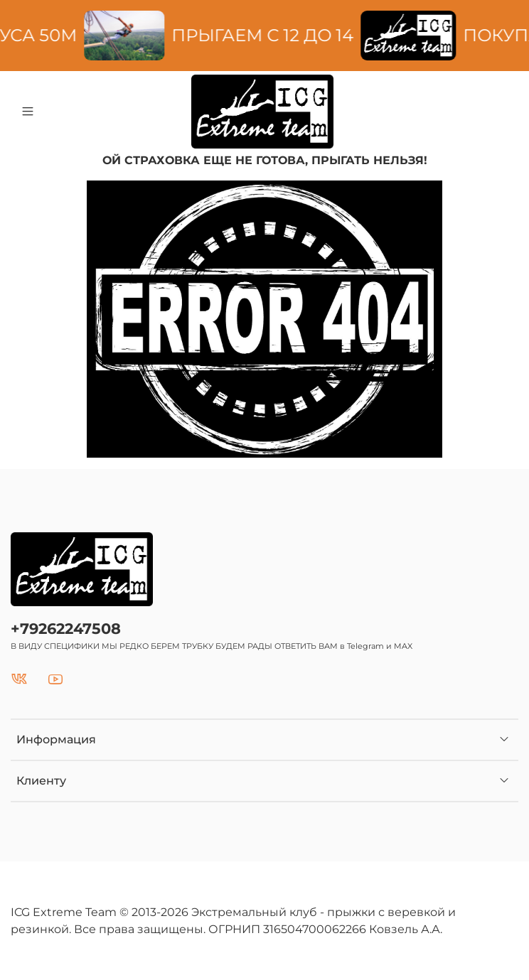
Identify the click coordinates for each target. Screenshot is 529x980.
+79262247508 (66, 629)
